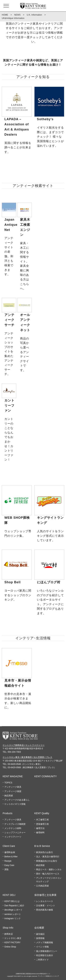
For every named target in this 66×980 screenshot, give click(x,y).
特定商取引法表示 (45, 955)
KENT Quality (42, 813)
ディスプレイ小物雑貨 (15, 824)
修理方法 (40, 828)
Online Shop (10, 947)
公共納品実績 (42, 886)
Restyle (8, 861)
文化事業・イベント (46, 906)
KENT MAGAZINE (13, 776)
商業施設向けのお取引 (47, 861)
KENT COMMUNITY (45, 776)
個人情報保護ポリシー (47, 951)
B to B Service (42, 846)
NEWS (17, 15)
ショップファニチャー (15, 833)
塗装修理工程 (42, 824)
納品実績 (9, 796)
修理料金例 (10, 852)
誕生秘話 (40, 934)
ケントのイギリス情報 (15, 804)
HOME (5, 15)
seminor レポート (13, 914)
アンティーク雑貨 (13, 791)
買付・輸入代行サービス (48, 874)
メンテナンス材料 (13, 828)
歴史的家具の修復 (45, 910)
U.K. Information (34, 15)
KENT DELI (9, 895)
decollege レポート (13, 910)
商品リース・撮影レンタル (49, 870)
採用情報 (40, 938)
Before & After (11, 857)
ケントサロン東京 (13, 938)
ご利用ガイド (42, 960)
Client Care (9, 846)
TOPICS (8, 783)
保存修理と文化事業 (45, 895)
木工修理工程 (42, 820)
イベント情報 (42, 947)
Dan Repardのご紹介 (14, 906)
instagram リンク (12, 918)
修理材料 (40, 833)
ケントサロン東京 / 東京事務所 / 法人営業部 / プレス (27, 757)
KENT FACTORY (12, 943)
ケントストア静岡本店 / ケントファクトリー (24, 745)
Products (7, 813)
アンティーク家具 (13, 787)
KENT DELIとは (12, 901)
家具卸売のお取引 (45, 852)
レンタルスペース (45, 901)
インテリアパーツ (13, 837)
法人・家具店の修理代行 (48, 857)
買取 (7, 870)
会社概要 (39, 928)
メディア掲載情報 (45, 943)
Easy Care (9, 865)
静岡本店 (9, 934)
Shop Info (8, 928)
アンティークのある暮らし (17, 800)
